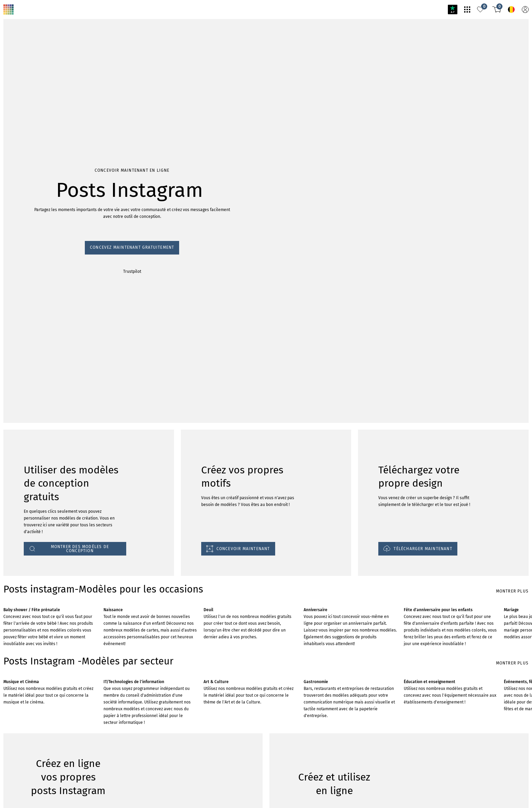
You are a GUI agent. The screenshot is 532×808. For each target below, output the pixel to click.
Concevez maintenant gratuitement (41, 390)
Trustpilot (13, 397)
